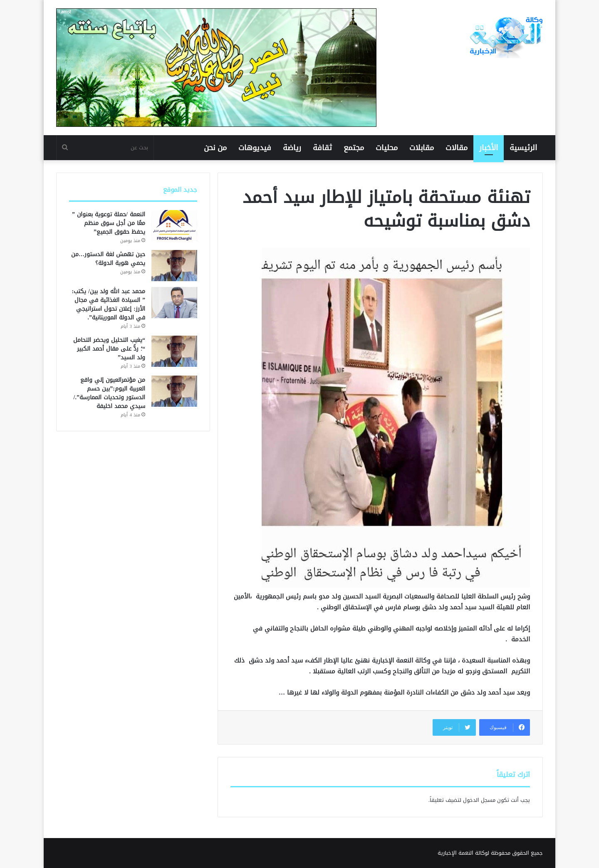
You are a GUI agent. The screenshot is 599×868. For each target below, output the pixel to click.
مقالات (457, 148)
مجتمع (354, 148)
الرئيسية (523, 148)
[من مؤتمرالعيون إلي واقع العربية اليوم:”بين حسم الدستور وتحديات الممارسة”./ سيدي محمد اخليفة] (174, 391)
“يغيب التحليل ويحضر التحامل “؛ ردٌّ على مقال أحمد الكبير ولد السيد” (109, 349)
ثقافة (322, 148)
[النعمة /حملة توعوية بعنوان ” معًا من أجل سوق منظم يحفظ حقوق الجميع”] (174, 226)
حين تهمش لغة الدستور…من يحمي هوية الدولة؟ (108, 259)
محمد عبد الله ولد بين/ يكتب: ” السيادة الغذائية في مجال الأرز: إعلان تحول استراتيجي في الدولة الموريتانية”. (108, 304)
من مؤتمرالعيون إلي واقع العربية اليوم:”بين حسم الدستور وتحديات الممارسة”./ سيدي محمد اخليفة (109, 393)
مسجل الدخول (479, 800)
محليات (387, 148)
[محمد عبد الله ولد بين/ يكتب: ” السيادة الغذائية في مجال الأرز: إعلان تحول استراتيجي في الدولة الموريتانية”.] (174, 303)
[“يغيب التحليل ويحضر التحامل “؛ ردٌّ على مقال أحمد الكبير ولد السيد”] (174, 351)
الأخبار (489, 148)
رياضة (292, 148)
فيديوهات (255, 148)
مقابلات (422, 148)
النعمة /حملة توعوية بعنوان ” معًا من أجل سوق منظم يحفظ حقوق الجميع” (109, 223)
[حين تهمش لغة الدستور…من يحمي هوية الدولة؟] (174, 266)
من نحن (215, 148)
